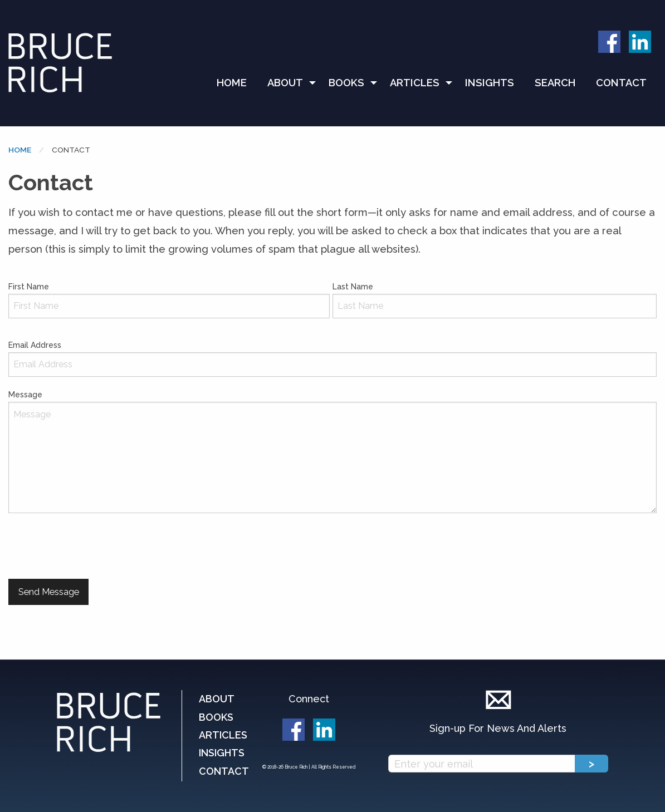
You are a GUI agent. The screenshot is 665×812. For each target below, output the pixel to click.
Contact (621, 83)
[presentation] (93, 546)
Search (555, 83)
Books (346, 83)
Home (232, 83)
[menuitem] (237, 83)
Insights (490, 83)
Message (332, 452)
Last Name (495, 300)
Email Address (332, 359)
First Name (169, 300)
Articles (415, 83)
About (285, 83)
